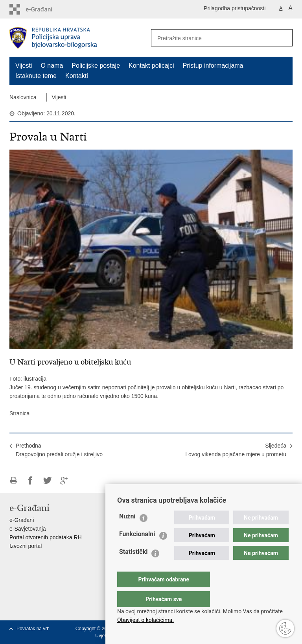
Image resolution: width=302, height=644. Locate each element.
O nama (52, 66)
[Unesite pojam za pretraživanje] (210, 38)
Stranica (19, 413)
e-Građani (22, 520)
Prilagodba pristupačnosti (235, 8)
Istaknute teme (36, 76)
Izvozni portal (26, 546)
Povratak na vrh (33, 629)
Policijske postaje (96, 66)
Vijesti (24, 66)
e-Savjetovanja (28, 529)
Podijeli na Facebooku (30, 480)
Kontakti (77, 76)
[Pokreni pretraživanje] (284, 38)
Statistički (133, 567)
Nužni (127, 532)
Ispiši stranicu (14, 480)
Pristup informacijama (213, 66)
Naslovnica (23, 97)
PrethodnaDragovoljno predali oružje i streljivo (59, 450)
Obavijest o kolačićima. (145, 620)
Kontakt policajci (151, 66)
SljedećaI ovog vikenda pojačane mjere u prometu (236, 450)
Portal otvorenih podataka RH (46, 537)
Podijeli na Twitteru (47, 480)
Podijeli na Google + (64, 480)
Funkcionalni (137, 550)
